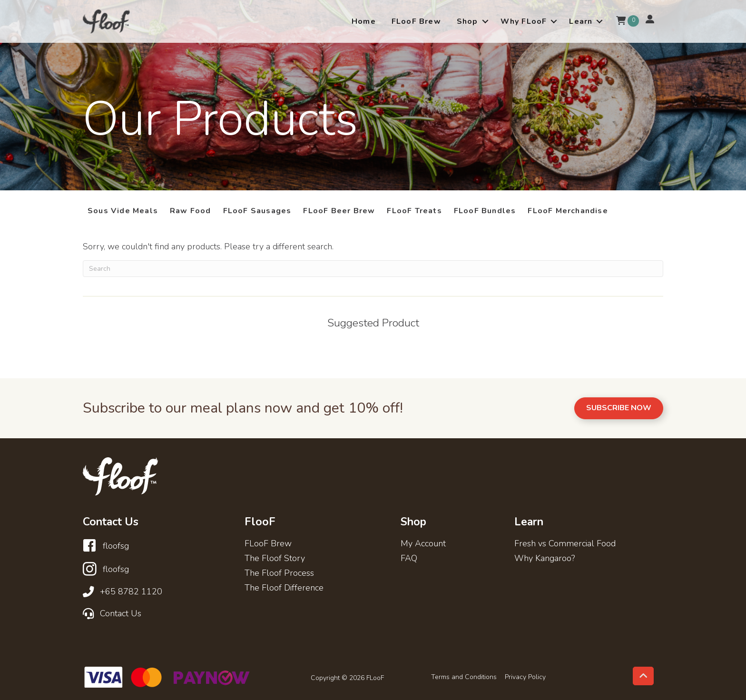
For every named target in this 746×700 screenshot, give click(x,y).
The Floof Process (279, 574)
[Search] (373, 269)
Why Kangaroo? (545, 559)
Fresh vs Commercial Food (565, 544)
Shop (467, 21)
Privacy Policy (525, 677)
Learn (581, 21)
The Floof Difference (284, 588)
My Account (423, 544)
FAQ (409, 559)
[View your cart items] (621, 21)
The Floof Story (275, 559)
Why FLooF (524, 21)
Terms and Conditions (464, 677)
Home (364, 21)
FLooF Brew (416, 21)
